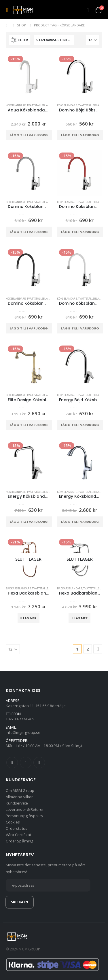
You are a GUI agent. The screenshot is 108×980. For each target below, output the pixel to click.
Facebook (12, 763)
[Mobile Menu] (9, 10)
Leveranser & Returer (25, 809)
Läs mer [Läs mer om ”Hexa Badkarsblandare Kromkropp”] (81, 618)
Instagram (39, 763)
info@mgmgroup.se (23, 732)
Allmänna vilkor (19, 797)
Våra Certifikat (18, 835)
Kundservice (17, 803)
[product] (29, 76)
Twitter (26, 763)
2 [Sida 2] (88, 649)
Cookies (13, 822)
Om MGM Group (20, 790)
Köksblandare (16, 105)
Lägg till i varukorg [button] (29, 135)
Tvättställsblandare (42, 105)
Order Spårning (19, 841)
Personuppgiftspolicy (24, 816)
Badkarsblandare (18, 588)
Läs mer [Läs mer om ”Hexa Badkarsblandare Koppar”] (30, 618)
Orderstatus (17, 828)
